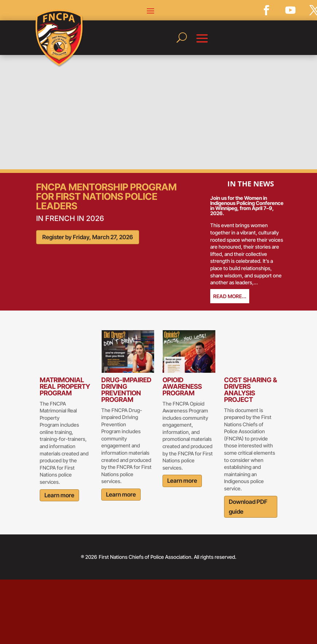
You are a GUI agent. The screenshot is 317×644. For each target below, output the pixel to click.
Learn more (59, 495)
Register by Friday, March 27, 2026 (88, 237)
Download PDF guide (248, 507)
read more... (230, 296)
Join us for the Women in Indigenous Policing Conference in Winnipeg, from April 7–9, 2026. (247, 206)
